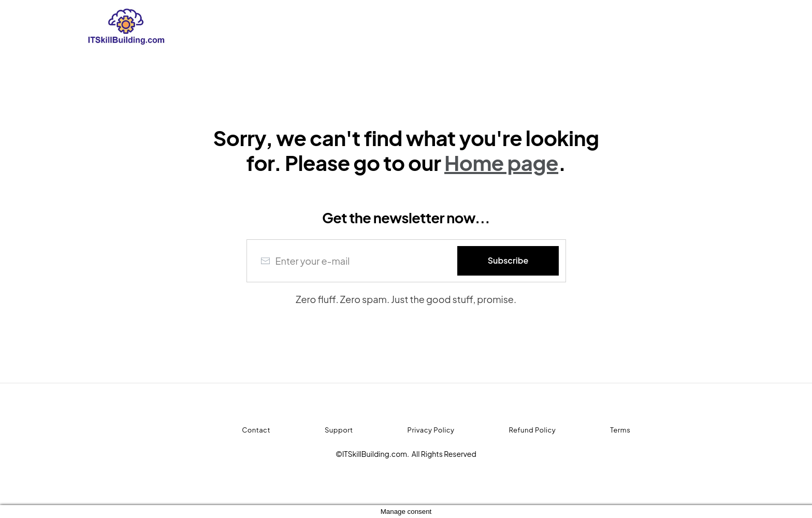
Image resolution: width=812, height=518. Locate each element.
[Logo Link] (216, 26)
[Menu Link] (240, 430)
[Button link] (508, 261)
